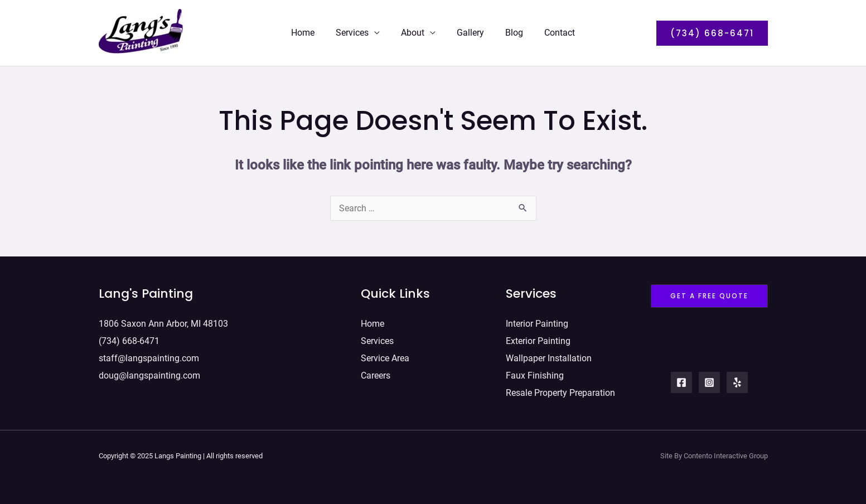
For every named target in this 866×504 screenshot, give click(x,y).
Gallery (469, 33)
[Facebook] (681, 383)
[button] (712, 33)
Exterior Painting (538, 339)
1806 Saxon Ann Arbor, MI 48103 (163, 323)
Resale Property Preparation (560, 389)
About (414, 33)
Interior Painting (537, 323)
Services (357, 33)
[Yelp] (737, 383)
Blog (509, 33)
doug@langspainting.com (149, 373)
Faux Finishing (535, 373)
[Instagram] (709, 383)
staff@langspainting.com (149, 356)
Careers (376, 373)
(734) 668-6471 (129, 339)
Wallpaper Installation (549, 356)
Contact (551, 33)
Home (311, 33)
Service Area (385, 356)
